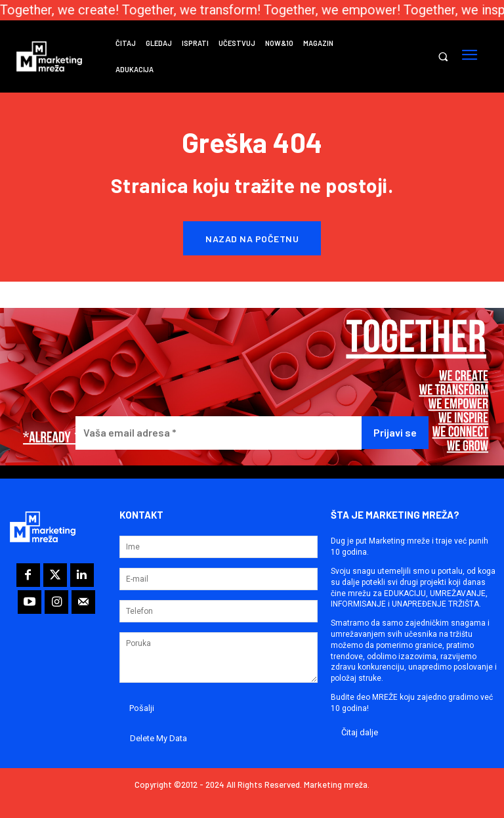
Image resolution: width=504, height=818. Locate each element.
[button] (443, 57)
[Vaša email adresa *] (219, 433)
